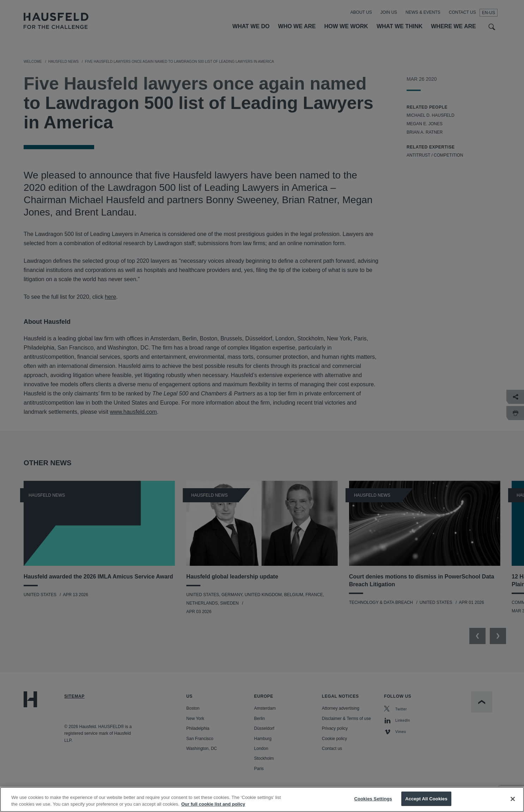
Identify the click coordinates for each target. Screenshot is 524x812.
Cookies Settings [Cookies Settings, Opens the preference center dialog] (373, 805)
